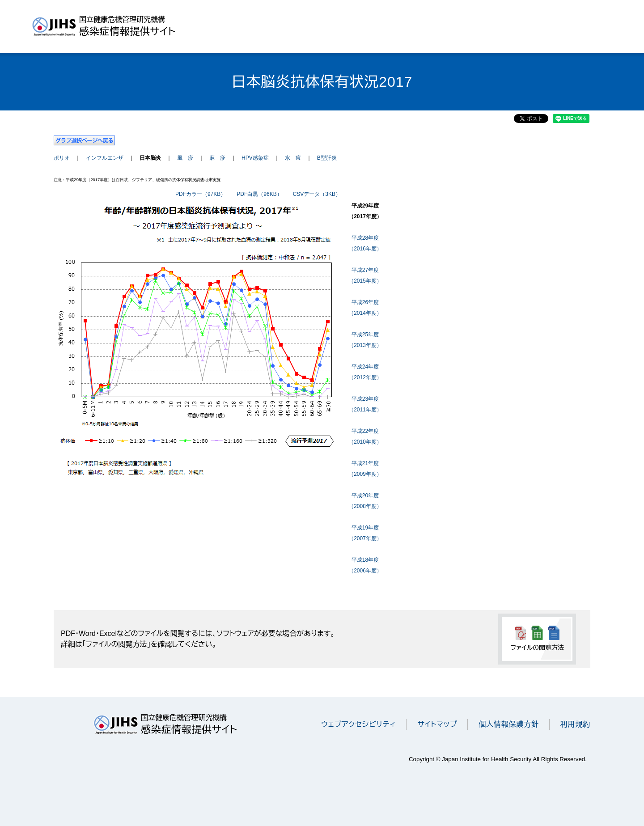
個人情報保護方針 (508, 724)
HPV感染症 (255, 158)
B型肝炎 (327, 158)
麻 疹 (217, 158)
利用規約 (575, 724)
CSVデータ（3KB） (317, 194)
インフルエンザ (105, 158)
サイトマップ (437, 724)
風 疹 (185, 158)
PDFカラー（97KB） (201, 194)
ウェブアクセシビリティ (358, 724)
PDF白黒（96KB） (259, 194)
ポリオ (62, 158)
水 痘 (293, 158)
